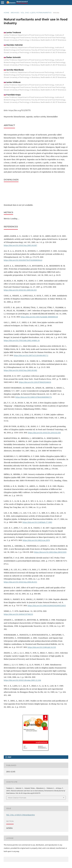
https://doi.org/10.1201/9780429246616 (35, 382)
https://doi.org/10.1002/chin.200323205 (50, 552)
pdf (9, 757)
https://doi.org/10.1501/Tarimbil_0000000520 (39, 317)
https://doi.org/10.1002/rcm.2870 (36, 540)
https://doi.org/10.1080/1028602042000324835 (47, 605)
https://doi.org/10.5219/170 (19, 110)
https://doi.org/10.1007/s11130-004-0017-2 (31, 355)
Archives (15, 13)
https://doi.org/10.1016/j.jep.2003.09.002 (20, 370)
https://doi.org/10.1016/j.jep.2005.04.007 (20, 245)
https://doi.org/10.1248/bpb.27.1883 (37, 522)
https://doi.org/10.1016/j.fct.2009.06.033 (20, 290)
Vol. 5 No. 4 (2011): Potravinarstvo (36, 13)
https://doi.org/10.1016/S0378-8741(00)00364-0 (23, 260)
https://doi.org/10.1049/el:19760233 (18, 614)
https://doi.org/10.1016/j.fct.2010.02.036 (44, 433)
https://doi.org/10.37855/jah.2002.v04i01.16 (22, 340)
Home (6, 13)
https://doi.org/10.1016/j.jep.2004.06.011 (20, 582)
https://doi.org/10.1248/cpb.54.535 (42, 647)
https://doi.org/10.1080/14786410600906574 (33, 397)
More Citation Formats (17, 798)
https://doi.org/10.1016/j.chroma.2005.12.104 (22, 680)
